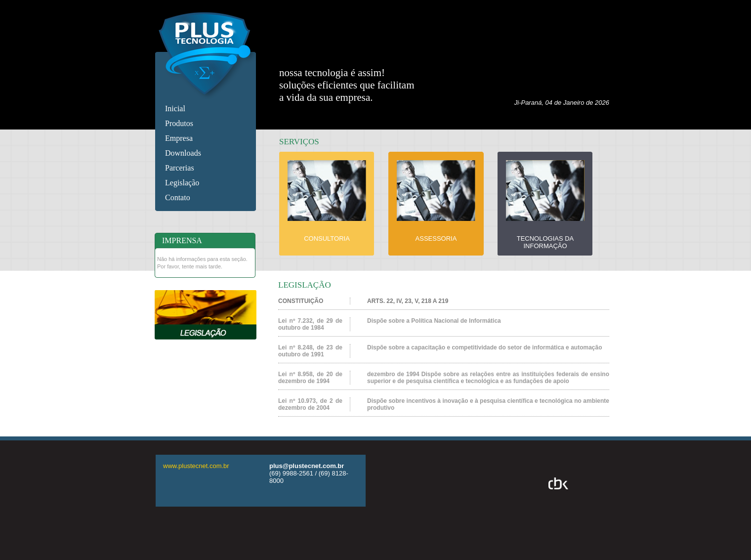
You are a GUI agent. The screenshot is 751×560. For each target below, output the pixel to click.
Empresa (179, 138)
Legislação (182, 183)
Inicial (175, 108)
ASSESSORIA (436, 238)
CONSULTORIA (327, 238)
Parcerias (180, 168)
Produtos (179, 123)
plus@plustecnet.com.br (307, 466)
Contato (178, 197)
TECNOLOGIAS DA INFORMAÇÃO (545, 242)
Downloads (183, 153)
